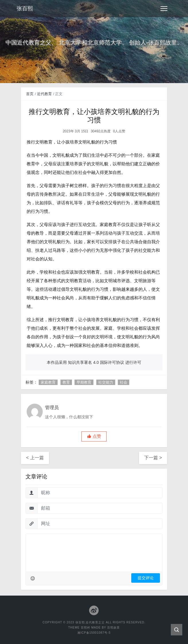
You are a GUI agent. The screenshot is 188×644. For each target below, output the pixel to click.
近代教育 (44, 94)
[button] (94, 436)
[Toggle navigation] (164, 9)
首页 (30, 94)
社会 (124, 382)
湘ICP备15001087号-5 (94, 633)
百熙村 (86, 628)
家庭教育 (48, 382)
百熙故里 (113, 628)
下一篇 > (153, 458)
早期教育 (84, 382)
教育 (66, 382)
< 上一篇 (35, 458)
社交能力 (106, 382)
